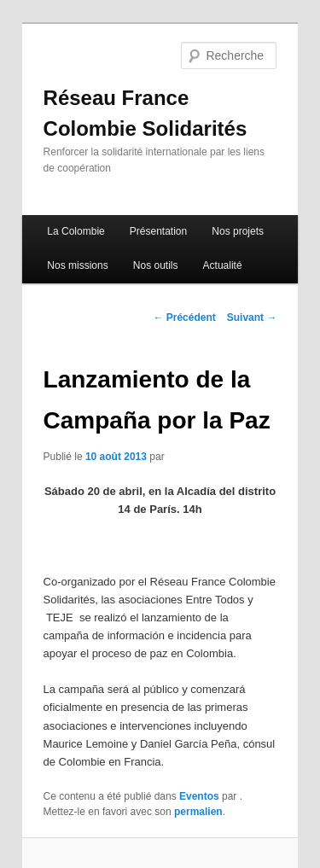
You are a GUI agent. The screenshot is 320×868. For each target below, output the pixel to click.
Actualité (223, 265)
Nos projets (238, 231)
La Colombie (76, 231)
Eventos (199, 796)
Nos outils (156, 265)
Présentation (158, 231)
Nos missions (77, 265)
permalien (198, 812)
